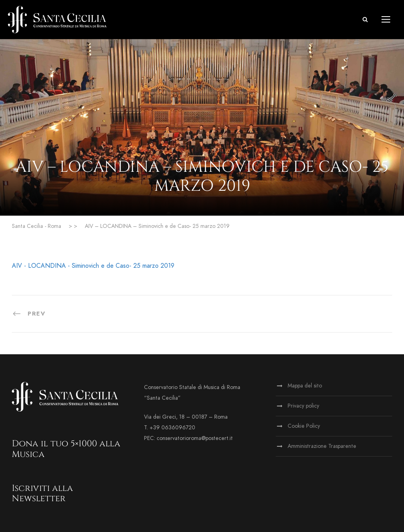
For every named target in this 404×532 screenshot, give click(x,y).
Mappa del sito (305, 386)
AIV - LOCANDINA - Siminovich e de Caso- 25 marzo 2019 (93, 266)
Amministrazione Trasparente (322, 446)
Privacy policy (303, 406)
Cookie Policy (304, 426)
